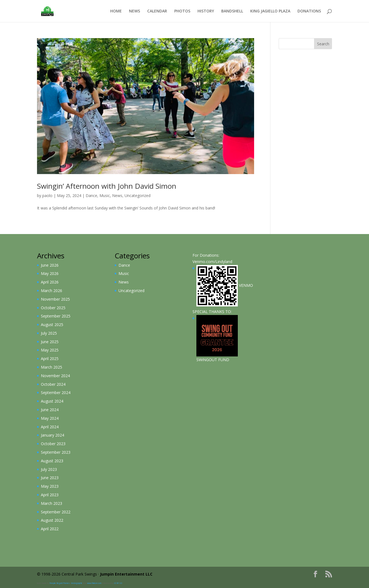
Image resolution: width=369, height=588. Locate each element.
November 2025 (55, 299)
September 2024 (56, 393)
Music (105, 195)
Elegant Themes (63, 583)
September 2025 (56, 316)
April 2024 (50, 427)
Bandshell (232, 11)
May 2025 (50, 350)
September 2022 (56, 512)
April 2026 (50, 282)
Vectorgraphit (77, 583)
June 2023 (50, 478)
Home (116, 11)
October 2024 (53, 384)
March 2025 (52, 367)
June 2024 (50, 410)
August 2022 (52, 520)
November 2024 (55, 376)
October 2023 (53, 444)
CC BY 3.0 (118, 583)
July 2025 (49, 333)
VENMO (225, 285)
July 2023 (49, 469)
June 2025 (50, 342)
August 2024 (52, 401)
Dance (91, 195)
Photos (182, 11)
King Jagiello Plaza (270, 11)
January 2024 (52, 435)
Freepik (53, 583)
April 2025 (50, 359)
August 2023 (52, 461)
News (135, 11)
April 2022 (50, 529)
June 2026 (50, 265)
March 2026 (52, 291)
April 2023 (50, 495)
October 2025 (53, 308)
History (206, 11)
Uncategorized (138, 195)
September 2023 (56, 452)
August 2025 (52, 325)
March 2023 (52, 503)
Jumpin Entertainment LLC (126, 574)
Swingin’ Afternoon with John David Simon (107, 186)
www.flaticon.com (94, 583)
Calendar (157, 11)
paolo (47, 195)
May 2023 (50, 486)
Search (323, 44)
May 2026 (50, 273)
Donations (309, 11)
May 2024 (50, 418)
